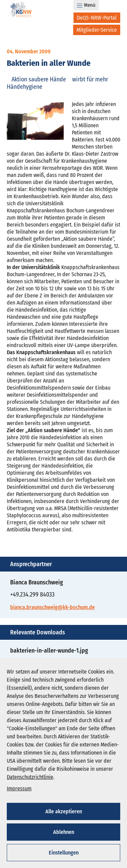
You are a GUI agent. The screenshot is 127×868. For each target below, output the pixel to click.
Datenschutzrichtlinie (30, 777)
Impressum (19, 788)
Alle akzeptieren (64, 811)
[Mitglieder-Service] (97, 30)
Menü (86, 5)
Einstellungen (64, 853)
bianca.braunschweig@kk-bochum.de (52, 607)
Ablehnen (64, 832)
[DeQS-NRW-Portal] (97, 18)
